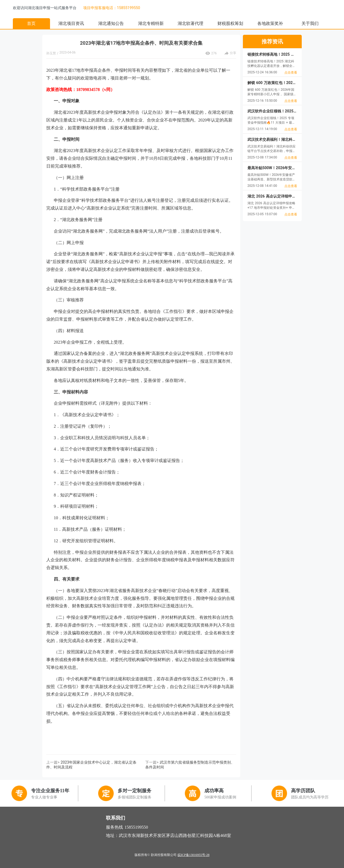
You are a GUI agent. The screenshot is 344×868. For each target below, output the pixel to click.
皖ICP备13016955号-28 (194, 855)
